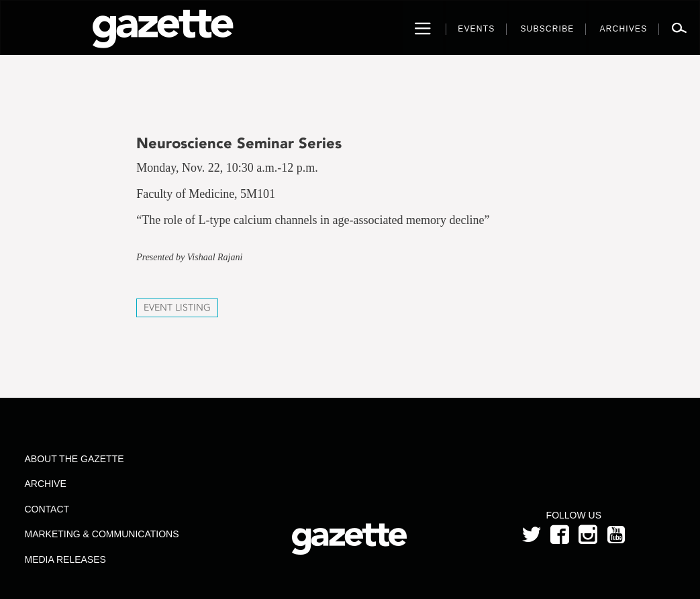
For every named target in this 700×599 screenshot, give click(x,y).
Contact (47, 509)
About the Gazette (74, 459)
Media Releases (65, 559)
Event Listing (177, 308)
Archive (46, 484)
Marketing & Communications (102, 534)
